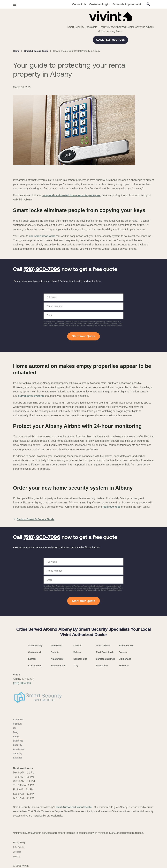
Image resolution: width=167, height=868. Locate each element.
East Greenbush (105, 652)
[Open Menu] (15, 4)
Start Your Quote (83, 336)
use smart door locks (42, 236)
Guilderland (125, 659)
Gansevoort (35, 652)
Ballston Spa (80, 659)
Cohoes (123, 652)
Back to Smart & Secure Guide (34, 519)
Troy (76, 666)
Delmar (77, 652)
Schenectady (35, 646)
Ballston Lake (126, 646)
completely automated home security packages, (71, 195)
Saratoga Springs (106, 659)
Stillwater (124, 666)
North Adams (103, 646)
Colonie (55, 652)
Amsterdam (57, 659)
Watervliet (56, 646)
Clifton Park (35, 666)
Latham (32, 659)
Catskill (77, 646)
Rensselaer (102, 666)
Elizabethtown (59, 666)
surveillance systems (31, 396)
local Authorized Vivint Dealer (74, 807)
